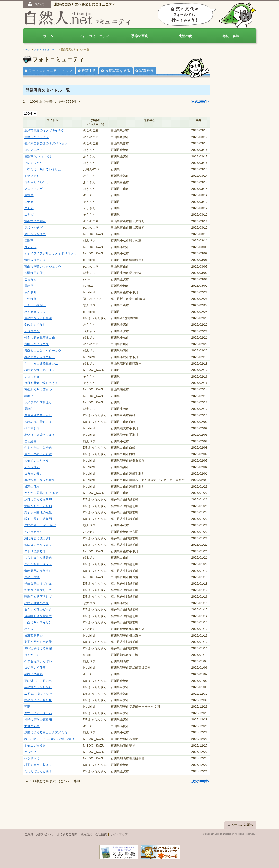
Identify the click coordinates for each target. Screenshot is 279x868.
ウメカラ (31, 247)
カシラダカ (32, 467)
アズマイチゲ (34, 189)
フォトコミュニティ (94, 36)
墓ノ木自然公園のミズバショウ (46, 143)
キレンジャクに (35, 234)
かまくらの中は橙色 (38, 448)
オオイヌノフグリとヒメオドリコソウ (51, 253)
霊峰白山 (31, 409)
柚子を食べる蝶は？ (38, 765)
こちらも (31, 279)
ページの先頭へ (240, 825)
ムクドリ (31, 292)
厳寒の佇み (32, 487)
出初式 (29, 629)
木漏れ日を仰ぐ (35, 273)
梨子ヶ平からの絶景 (38, 642)
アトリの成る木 (35, 551)
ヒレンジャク (34, 163)
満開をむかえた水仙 (38, 506)
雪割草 (29, 195)
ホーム (48, 36)
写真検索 (147, 71)
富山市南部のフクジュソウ (43, 267)
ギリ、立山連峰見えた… (41, 364)
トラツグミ (32, 176)
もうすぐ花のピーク (38, 609)
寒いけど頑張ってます (40, 435)
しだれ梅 (31, 299)
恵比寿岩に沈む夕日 (38, 538)
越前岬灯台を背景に (38, 616)
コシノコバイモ (35, 150)
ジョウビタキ (34, 377)
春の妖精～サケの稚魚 (40, 480)
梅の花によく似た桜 (38, 700)
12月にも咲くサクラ (38, 694)
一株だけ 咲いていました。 (44, 169)
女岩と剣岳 (32, 726)
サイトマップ (119, 834)
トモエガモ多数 (35, 746)
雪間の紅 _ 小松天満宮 (40, 525)
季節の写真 (140, 36)
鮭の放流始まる (35, 260)
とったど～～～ (35, 752)
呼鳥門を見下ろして (38, 597)
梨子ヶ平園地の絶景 (38, 512)
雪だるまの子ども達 (38, 454)
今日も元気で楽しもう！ (41, 383)
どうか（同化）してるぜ (41, 493)
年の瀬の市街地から (38, 687)
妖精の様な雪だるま (38, 422)
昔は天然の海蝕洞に (38, 571)
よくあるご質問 (67, 834)
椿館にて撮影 (34, 674)
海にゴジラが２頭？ (38, 545)
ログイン (37, 4)
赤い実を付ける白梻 (38, 648)
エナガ (29, 202)
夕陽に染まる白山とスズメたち (46, 732)
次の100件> (200, 102)
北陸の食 (185, 36)
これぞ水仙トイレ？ (38, 564)
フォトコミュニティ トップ (50, 71)
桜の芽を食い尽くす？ (40, 370)
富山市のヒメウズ (37, 344)
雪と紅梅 (31, 441)
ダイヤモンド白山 (37, 655)
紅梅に (29, 396)
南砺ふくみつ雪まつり (40, 389)
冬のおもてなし (35, 325)
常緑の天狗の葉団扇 (38, 720)
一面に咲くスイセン (38, 622)
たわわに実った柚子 (38, 771)
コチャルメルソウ (37, 182)
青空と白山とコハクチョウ (43, 351)
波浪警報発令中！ (37, 636)
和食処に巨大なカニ (38, 590)
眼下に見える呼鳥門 (38, 519)
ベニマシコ (32, 428)
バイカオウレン (35, 312)
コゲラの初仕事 (35, 668)
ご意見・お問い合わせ (39, 834)
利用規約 (86, 834)
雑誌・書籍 (231, 36)
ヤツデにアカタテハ (38, 713)
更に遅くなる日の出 (38, 681)
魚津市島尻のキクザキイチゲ (44, 130)
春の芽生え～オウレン (40, 357)
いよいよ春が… (35, 305)
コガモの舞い (34, 474)
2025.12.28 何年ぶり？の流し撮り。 (51, 739)
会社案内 (101, 834)
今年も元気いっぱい (38, 661)
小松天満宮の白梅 (37, 603)
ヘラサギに (32, 758)
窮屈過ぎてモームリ (38, 415)
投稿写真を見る (118, 71)
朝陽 (27, 707)
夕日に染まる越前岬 (38, 499)
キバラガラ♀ (33, 532)
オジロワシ (32, 331)
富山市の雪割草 (35, 221)
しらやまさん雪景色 (38, 558)
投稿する (89, 71)
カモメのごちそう (37, 461)
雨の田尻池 (32, 577)
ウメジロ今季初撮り (38, 402)
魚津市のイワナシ (37, 137)
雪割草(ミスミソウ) (38, 157)
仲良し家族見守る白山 (40, 338)
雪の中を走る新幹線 (38, 318)
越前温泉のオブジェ (38, 584)
